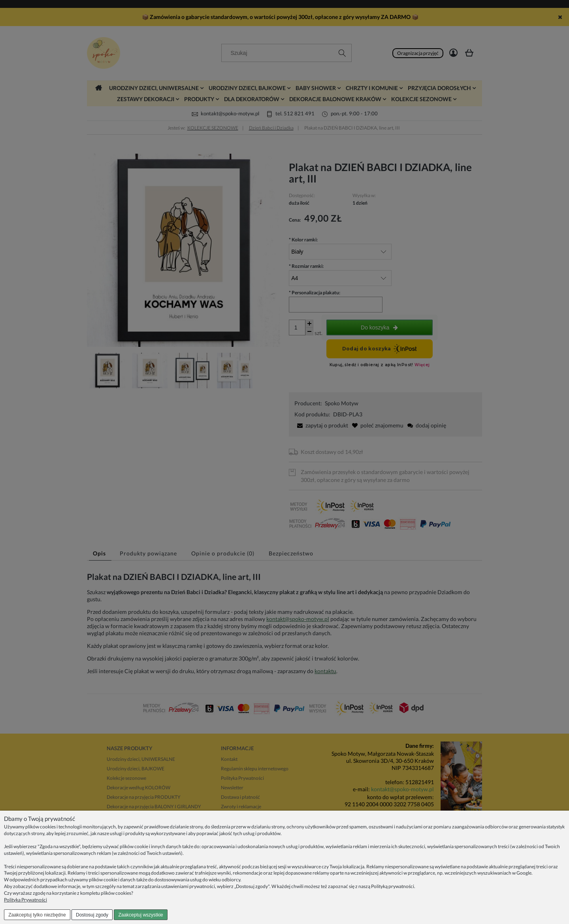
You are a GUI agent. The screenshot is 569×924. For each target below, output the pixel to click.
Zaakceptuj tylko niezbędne (37, 915)
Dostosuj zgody (92, 915)
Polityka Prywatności (25, 900)
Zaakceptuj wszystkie (140, 915)
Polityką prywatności (393, 886)
